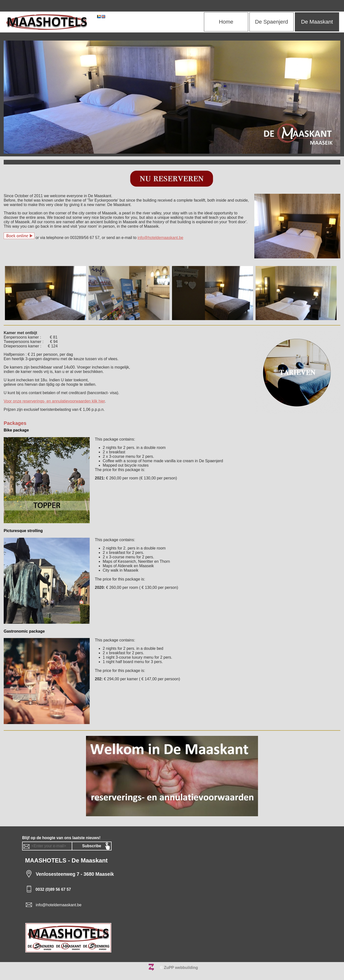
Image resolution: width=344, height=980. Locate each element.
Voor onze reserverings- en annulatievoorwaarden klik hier (54, 401)
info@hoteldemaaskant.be (160, 238)
